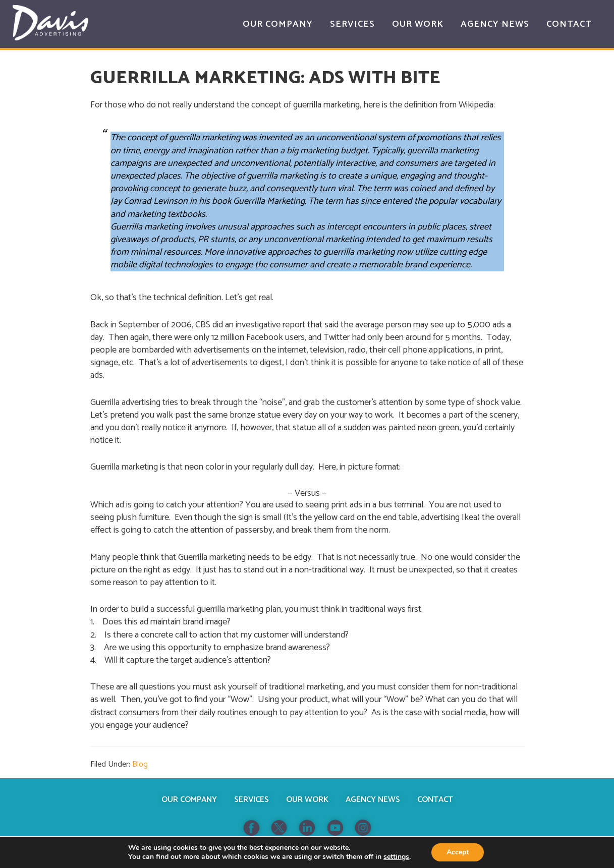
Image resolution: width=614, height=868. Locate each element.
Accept (458, 852)
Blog (140, 764)
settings (396, 857)
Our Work (307, 800)
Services (252, 800)
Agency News (373, 800)
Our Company (189, 800)
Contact (435, 800)
